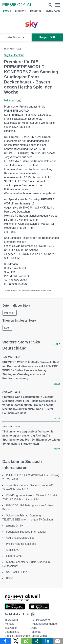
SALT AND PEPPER (18, 572)
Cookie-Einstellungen (17, 636)
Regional (36, 11)
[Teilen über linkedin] (47, 641)
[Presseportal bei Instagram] (32, 614)
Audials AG (13, 550)
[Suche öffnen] (50, 5)
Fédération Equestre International (26, 532)
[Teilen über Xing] (37, 641)
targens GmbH (15, 526)
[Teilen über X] (16, 641)
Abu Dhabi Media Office (20, 538)
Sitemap (36, 632)
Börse (10, 578)
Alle (56, 344)
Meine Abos (53, 11)
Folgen (47, 37)
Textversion (11, 628)
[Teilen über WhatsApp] (26, 641)
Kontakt (9, 624)
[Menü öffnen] (58, 5)
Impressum (11, 620)
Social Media (39, 636)
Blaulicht (20, 11)
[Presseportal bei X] (27, 614)
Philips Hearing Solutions (21, 544)
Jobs (34, 628)
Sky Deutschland (14, 55)
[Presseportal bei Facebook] (23, 614)
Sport (7, 328)
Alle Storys (16, 37)
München (10, 101)
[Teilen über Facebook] (5, 641)
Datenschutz (12, 632)
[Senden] (58, 641)
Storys (7, 11)
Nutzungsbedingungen (45, 624)
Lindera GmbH (15, 556)
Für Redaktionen (41, 620)
